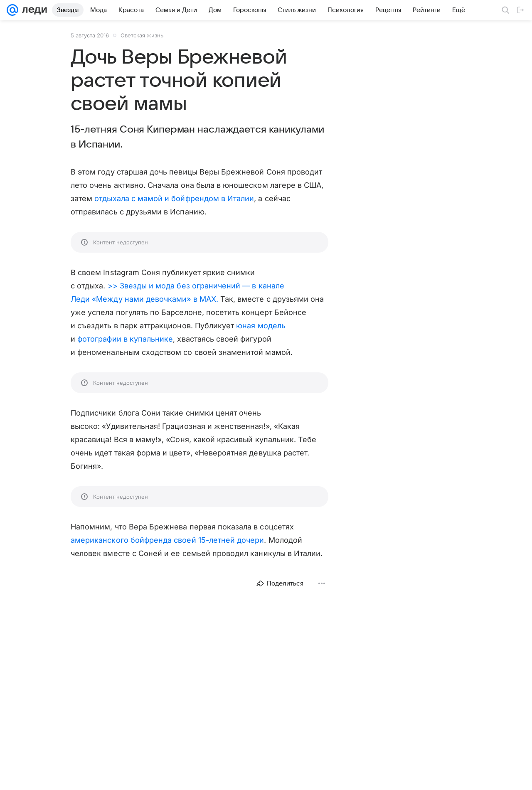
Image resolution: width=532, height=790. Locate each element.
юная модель (261, 326)
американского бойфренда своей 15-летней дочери (167, 540)
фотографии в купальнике (125, 339)
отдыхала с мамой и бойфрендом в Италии (174, 198)
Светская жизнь (142, 35)
